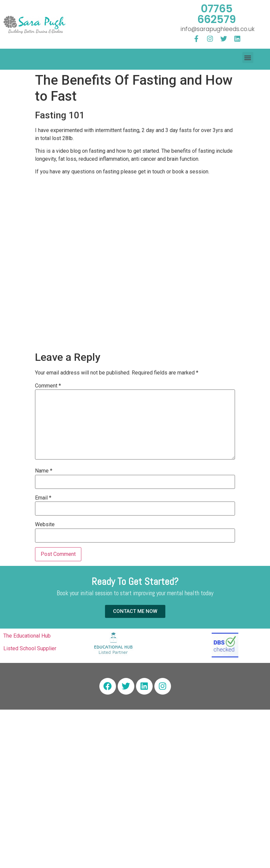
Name (44, 471)
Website (45, 525)
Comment (48, 386)
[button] (248, 58)
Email (43, 498)
